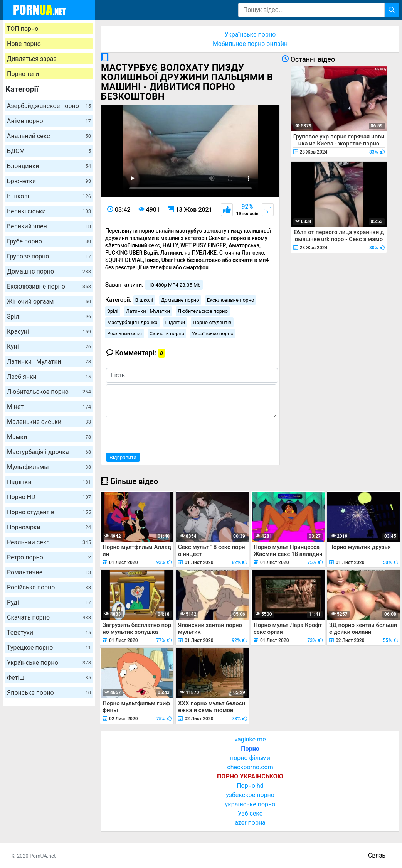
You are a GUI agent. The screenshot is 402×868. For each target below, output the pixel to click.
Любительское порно (49, 392)
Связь (377, 855)
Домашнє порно (49, 271)
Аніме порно (49, 121)
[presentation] (165, 434)
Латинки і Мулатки (49, 362)
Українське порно (49, 663)
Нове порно (24, 44)
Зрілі (49, 317)
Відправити (123, 457)
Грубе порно (49, 241)
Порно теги (23, 74)
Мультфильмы (49, 467)
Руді (49, 602)
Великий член (49, 226)
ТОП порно (23, 29)
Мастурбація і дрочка (49, 452)
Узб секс (250, 813)
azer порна (250, 823)
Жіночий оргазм (49, 301)
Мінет (49, 407)
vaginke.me (250, 739)
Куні (49, 347)
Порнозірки (49, 527)
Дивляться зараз (32, 59)
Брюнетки (49, 181)
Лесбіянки (49, 377)
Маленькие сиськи (49, 422)
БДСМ (49, 151)
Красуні (49, 332)
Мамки (49, 437)
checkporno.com (250, 767)
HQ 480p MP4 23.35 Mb (174, 285)
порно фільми (250, 758)
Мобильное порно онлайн (250, 44)
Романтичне (49, 572)
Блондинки (49, 166)
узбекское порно (250, 795)
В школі (49, 196)
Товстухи (49, 632)
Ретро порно (49, 557)
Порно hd (250, 786)
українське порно (250, 804)
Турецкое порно (49, 648)
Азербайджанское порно (49, 106)
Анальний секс (49, 136)
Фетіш (49, 678)
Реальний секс (49, 542)
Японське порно (49, 693)
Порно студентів (49, 512)
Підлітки (49, 482)
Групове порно (49, 256)
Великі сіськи (49, 211)
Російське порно (49, 587)
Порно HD (49, 497)
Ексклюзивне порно (49, 286)
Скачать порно (49, 617)
